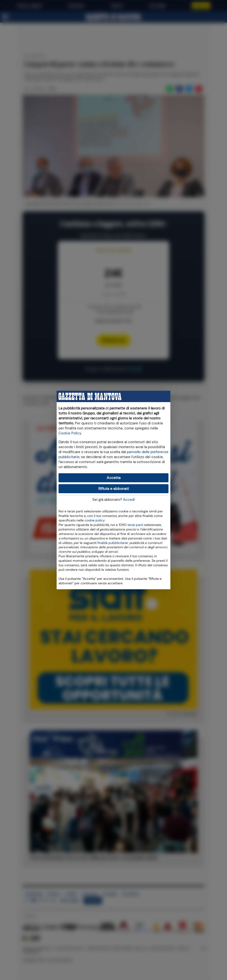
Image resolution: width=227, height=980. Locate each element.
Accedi (129, 500)
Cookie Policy (70, 433)
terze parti (135, 525)
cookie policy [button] (95, 520)
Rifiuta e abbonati (114, 489)
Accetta (114, 478)
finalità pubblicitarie (113, 543)
